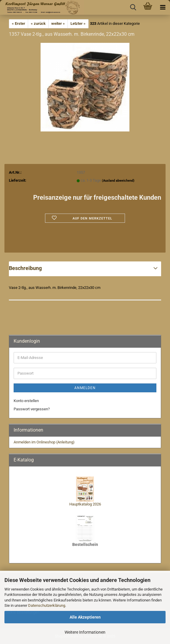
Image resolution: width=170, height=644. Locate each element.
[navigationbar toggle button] (163, 7)
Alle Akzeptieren (85, 617)
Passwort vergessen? (32, 409)
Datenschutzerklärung (47, 605)
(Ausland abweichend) (118, 181)
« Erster (19, 23)
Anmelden (85, 388)
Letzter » (78, 23)
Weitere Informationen (85, 632)
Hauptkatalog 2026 (85, 504)
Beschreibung (25, 268)
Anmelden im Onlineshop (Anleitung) (44, 442)
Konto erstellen (26, 401)
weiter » (58, 23)
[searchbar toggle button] (133, 7)
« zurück (38, 23)
